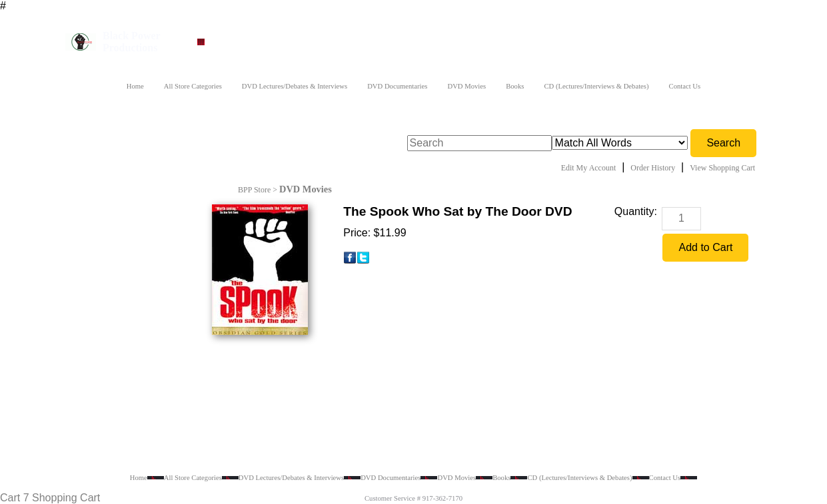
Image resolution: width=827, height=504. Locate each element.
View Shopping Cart (722, 168)
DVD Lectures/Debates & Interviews (295, 86)
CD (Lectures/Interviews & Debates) (596, 86)
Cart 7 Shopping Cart (50, 498)
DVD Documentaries (397, 86)
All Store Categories (193, 86)
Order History (653, 168)
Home (135, 86)
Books (515, 86)
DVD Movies (466, 86)
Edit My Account (589, 168)
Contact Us (685, 86)
